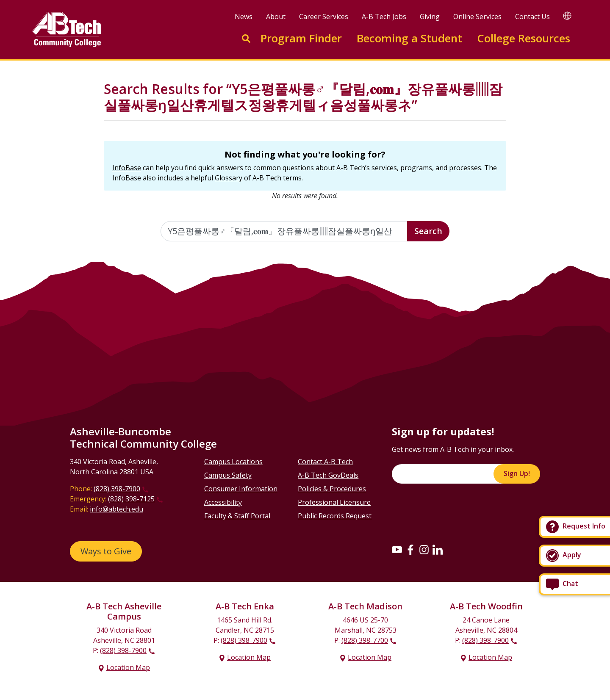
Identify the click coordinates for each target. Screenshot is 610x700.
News (244, 17)
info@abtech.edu (116, 509)
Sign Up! (517, 473)
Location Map (128, 667)
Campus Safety (228, 475)
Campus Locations (233, 462)
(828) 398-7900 (117, 489)
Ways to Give (106, 551)
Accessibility (223, 502)
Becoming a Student (409, 38)
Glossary (229, 178)
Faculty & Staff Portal (237, 516)
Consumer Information (241, 489)
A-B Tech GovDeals (328, 475)
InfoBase (127, 168)
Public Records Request (335, 516)
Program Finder (301, 38)
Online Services (477, 17)
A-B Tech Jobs (384, 17)
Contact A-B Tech (325, 462)
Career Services (324, 17)
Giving (430, 17)
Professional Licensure (334, 502)
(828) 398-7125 (131, 499)
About (276, 17)
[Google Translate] (567, 15)
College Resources (524, 38)
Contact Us (532, 17)
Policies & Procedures (332, 489)
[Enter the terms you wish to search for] (284, 231)
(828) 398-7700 (365, 640)
